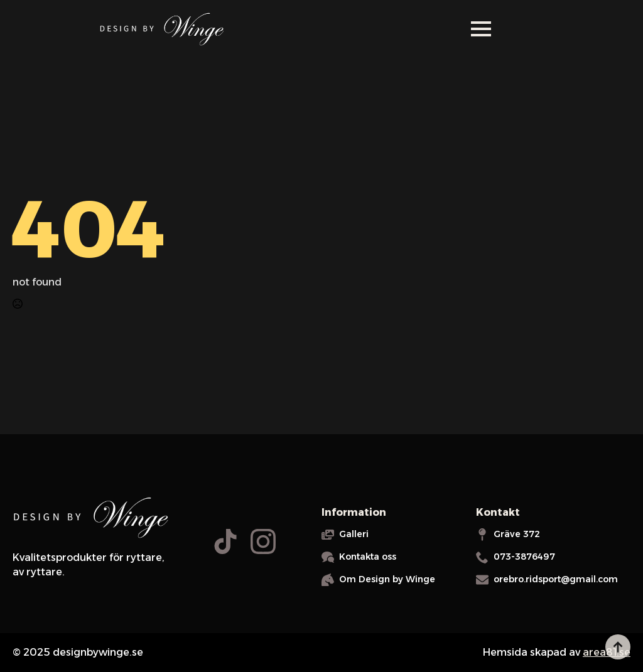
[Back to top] (618, 647)
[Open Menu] (481, 29)
